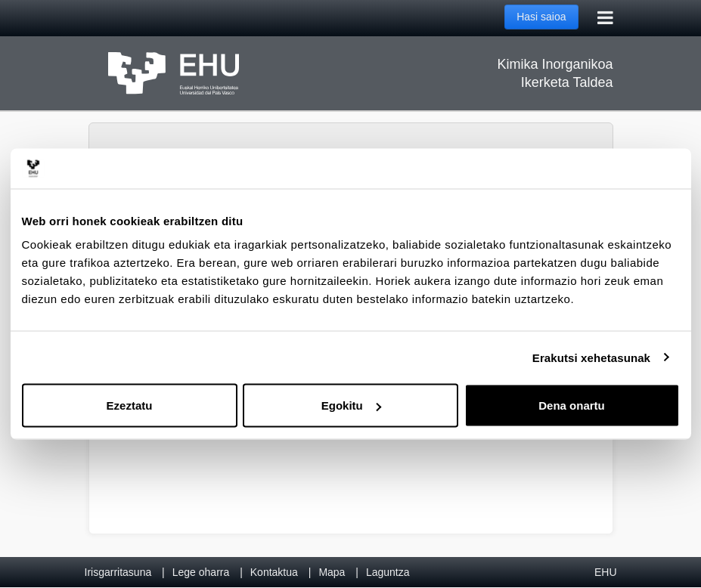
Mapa (332, 572)
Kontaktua (274, 572)
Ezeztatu (130, 405)
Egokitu (351, 405)
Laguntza (388, 572)
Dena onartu (572, 405)
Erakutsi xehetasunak (591, 357)
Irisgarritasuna (118, 572)
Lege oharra (201, 572)
